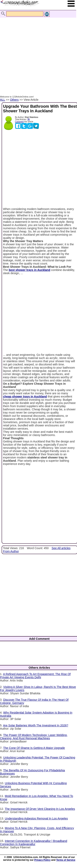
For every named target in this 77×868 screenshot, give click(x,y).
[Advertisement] (37, 52)
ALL (2, 100)
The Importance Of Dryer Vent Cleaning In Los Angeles (40, 809)
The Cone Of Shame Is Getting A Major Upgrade (34, 748)
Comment (19, 122)
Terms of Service (66, 860)
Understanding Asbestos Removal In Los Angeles (36, 818)
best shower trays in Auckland (29, 270)
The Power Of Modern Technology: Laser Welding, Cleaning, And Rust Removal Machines (34, 737)
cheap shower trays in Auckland (25, 396)
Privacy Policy (42, 860)
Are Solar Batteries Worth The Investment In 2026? (36, 725)
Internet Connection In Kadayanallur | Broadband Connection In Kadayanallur (34, 843)
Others (14, 100)
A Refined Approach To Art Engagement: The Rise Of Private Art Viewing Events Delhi (35, 676)
